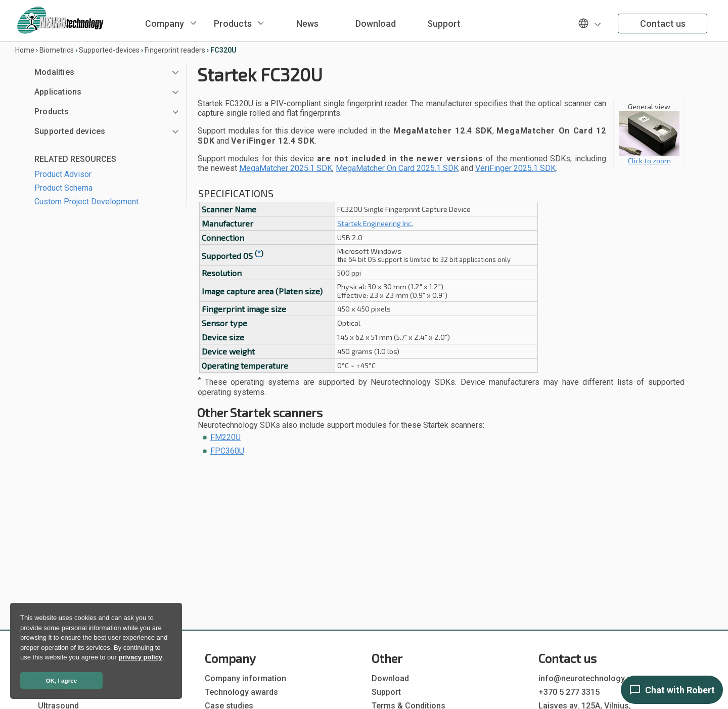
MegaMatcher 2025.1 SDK (286, 168)
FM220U (225, 437)
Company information (245, 678)
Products (233, 24)
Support (444, 24)
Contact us (663, 24)
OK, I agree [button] (62, 680)
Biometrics (57, 50)
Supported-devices (109, 50)
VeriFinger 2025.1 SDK (515, 168)
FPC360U (227, 451)
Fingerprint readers (175, 50)
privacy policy (140, 657)
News (307, 24)
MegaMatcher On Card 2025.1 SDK (397, 168)
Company (165, 24)
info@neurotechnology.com (591, 678)
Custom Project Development (86, 202)
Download (376, 24)
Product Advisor (63, 174)
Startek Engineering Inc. (375, 223)
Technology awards (241, 692)
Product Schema (63, 188)
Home (25, 50)
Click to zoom (649, 157)
